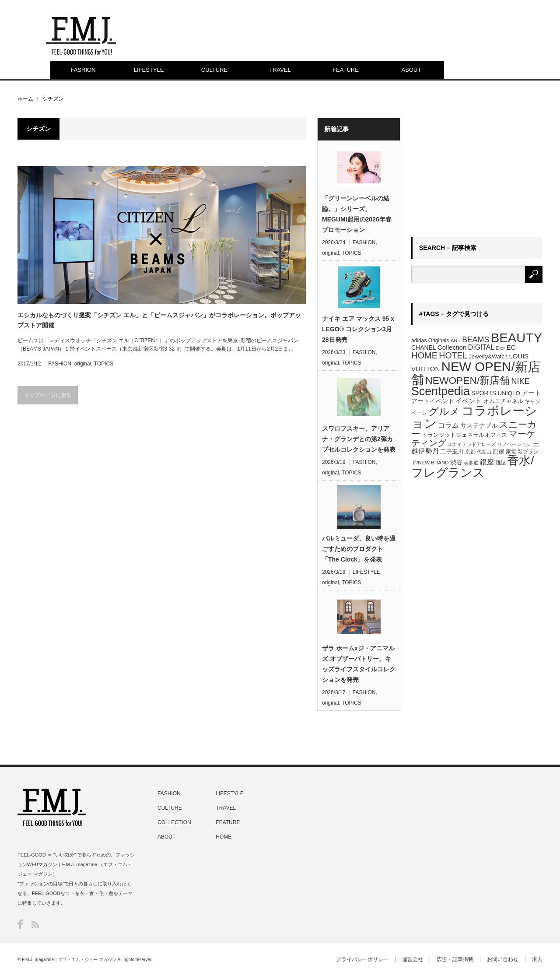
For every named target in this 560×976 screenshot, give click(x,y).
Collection (452, 347)
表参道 (471, 463)
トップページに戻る (48, 395)
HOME (424, 355)
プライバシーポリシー (362, 959)
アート (531, 393)
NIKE (521, 381)
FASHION (83, 70)
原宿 (498, 451)
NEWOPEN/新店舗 (467, 380)
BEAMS (476, 340)
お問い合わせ (503, 959)
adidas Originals (430, 341)
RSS (35, 925)
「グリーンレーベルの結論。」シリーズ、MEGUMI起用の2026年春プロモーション (357, 214)
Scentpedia (441, 391)
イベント (469, 401)
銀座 (487, 462)
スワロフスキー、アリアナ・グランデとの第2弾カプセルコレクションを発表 (359, 439)
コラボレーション (474, 417)
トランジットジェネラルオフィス (464, 435)
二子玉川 (452, 452)
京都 (470, 452)
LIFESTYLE (149, 70)
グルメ (444, 411)
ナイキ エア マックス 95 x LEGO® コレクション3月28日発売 (358, 329)
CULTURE (214, 70)
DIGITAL (481, 347)
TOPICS (104, 364)
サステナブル (479, 425)
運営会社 (413, 959)
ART (456, 340)
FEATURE (346, 70)
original (83, 364)
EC (511, 347)
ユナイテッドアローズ (472, 444)
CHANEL (424, 348)
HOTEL (453, 355)
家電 (511, 452)
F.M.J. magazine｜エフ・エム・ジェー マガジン (69, 960)
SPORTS (484, 393)
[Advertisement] (477, 172)
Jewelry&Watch (488, 356)
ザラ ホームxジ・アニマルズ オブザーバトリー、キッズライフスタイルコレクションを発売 (359, 664)
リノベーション (514, 444)
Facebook (20, 924)
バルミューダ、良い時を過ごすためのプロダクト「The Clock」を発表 (359, 549)
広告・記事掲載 (455, 959)
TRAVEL (280, 70)
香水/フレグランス (473, 466)
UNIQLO (509, 393)
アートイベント (433, 401)
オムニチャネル (503, 401)
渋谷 (456, 462)
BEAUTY (516, 338)
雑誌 (500, 463)
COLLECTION (174, 822)
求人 (537, 959)
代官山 (484, 452)
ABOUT (411, 70)
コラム (448, 425)
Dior (501, 348)
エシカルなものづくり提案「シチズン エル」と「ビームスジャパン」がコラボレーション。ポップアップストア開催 (159, 320)
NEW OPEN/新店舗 (476, 373)
